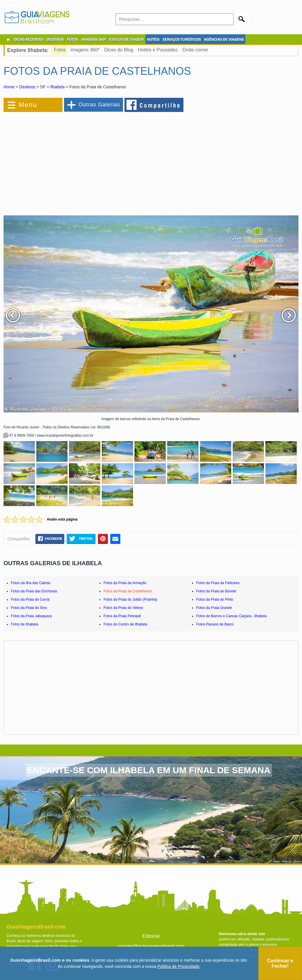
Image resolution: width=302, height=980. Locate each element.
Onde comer (195, 50)
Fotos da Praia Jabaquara (31, 616)
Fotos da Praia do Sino (29, 608)
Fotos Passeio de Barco (215, 624)
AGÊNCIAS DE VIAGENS (224, 39)
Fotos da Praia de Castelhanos (128, 591)
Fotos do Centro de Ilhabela (125, 624)
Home (9, 87)
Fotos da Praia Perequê (122, 616)
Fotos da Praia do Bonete (216, 591)
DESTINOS (55, 39)
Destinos (27, 87)
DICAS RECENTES (29, 39)
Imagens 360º (85, 50)
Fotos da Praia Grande (214, 608)
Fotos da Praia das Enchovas (34, 591)
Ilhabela (57, 87)
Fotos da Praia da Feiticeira (218, 583)
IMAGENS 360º (94, 39)
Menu (28, 105)
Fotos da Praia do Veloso (123, 608)
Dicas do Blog (119, 50)
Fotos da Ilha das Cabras (31, 583)
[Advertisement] (68, 161)
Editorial (151, 936)
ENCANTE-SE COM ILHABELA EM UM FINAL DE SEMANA (149, 770)
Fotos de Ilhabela (24, 624)
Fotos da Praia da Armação (125, 583)
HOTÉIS (153, 39)
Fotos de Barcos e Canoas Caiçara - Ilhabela (231, 616)
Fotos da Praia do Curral (30, 599)
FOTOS (73, 39)
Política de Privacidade (178, 966)
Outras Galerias (99, 105)
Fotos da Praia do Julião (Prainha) (130, 599)
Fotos (60, 50)
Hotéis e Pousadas (158, 50)
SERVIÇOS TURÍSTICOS (182, 39)
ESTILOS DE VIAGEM (127, 39)
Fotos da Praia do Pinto (215, 599)
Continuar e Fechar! (280, 963)
